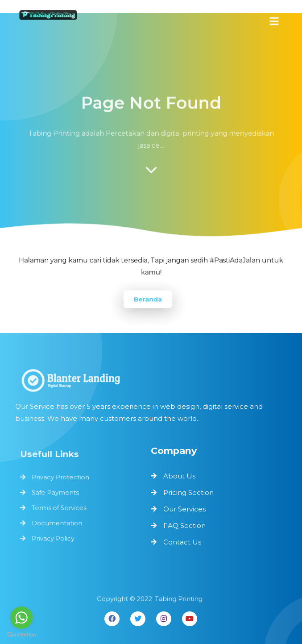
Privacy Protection (61, 478)
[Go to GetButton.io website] (21, 635)
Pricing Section (188, 492)
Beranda (148, 299)
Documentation (58, 522)
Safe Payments (56, 493)
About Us (179, 476)
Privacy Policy (54, 538)
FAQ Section (184, 526)
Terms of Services (60, 508)
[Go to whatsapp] (21, 618)
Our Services (184, 509)
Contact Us (182, 542)
